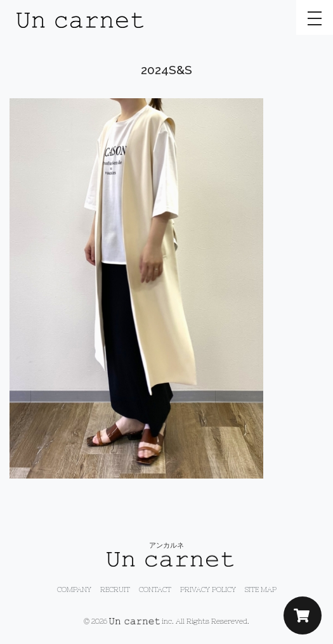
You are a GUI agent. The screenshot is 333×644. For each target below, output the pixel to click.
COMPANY (74, 589)
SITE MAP (261, 589)
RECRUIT (115, 589)
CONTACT (155, 589)
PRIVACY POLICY (208, 589)
